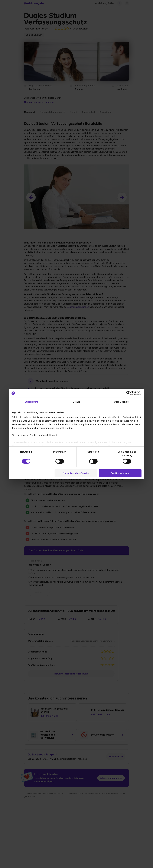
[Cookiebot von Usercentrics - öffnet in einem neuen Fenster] (128, 393)
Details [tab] (76, 402)
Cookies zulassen (120, 473)
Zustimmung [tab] (32, 402)
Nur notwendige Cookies (76, 473)
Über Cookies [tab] (121, 402)
